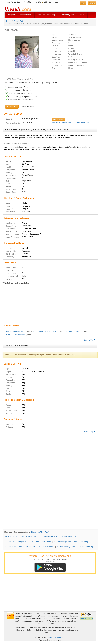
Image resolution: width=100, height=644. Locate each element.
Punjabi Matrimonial (43, 542)
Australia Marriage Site (66, 547)
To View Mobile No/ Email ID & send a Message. (71, 122)
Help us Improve (86, 618)
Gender (9, 161)
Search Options (20, 21)
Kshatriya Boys (11, 536)
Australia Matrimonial (46, 547)
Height (54, 37)
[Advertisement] (50, 305)
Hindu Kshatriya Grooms (16, 335)
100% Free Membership (47, 15)
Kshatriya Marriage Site (48, 536)
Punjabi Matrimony (25, 542)
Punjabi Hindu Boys (74, 331)
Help (83, 15)
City (53, 68)
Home (9, 21)
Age (54, 35)
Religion (55, 46)
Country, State (58, 65)
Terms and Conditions (56, 638)
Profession (56, 60)
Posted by (56, 43)
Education (56, 62)
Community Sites (69, 15)
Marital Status (57, 40)
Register (12, 15)
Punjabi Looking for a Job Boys (45, 331)
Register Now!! (58, 119)
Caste (54, 49)
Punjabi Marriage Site (62, 542)
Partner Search (26, 15)
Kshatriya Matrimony (28, 536)
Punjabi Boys (10, 542)
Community (56, 51)
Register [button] (92, 3)
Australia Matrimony (27, 547)
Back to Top (90, 340)
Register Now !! (12, 107)
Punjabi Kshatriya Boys (15, 331)
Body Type (56, 57)
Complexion (57, 54)
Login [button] (83, 3)
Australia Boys (11, 547)
